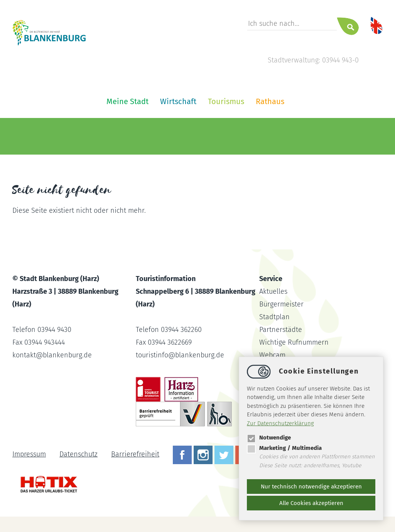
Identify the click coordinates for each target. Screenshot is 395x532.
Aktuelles (273, 291)
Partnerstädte (281, 330)
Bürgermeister (281, 304)
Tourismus (226, 101)
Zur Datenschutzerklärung (280, 423)
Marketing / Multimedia (284, 448)
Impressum (29, 454)
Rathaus (270, 101)
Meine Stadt (127, 101)
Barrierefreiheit (135, 454)
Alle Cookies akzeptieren (311, 503)
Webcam (272, 355)
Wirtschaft (178, 101)
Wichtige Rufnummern (294, 342)
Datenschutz (78, 454)
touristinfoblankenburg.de (180, 355)
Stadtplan (274, 317)
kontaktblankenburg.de (52, 355)
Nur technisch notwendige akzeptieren (311, 487)
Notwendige (269, 438)
